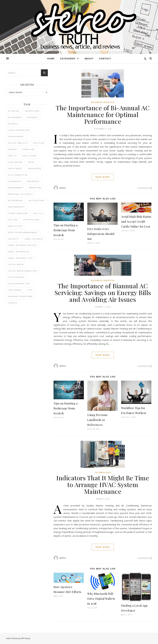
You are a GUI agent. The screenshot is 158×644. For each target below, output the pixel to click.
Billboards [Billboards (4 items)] (15, 117)
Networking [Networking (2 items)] (16, 200)
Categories (68, 58)
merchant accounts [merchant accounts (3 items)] (21, 194)
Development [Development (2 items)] (16, 136)
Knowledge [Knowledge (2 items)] (35, 168)
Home (51, 58)
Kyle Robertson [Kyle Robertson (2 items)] (18, 175)
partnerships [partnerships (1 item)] (17, 207)
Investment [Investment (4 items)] (15, 168)
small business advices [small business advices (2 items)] (23, 245)
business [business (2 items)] (33, 117)
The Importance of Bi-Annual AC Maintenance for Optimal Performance (103, 114)
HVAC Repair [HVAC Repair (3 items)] (15, 162)
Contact (105, 58)
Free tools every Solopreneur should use (101, 234)
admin (63, 188)
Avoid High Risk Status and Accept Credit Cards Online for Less (136, 222)
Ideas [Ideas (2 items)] (31, 162)
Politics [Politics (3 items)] (38, 213)
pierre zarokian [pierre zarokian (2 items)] (18, 213)
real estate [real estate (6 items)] (16, 226)
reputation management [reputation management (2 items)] (23, 232)
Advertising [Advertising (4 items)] (32, 111)
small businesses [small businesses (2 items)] (19, 252)
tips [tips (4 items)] (30, 290)
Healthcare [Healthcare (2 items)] (29, 156)
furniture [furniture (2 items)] (29, 149)
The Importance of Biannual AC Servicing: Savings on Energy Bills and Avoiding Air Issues (103, 292)
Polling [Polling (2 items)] (13, 220)
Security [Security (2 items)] (14, 239)
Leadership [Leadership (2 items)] (15, 181)
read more (103, 177)
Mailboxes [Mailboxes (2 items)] (33, 181)
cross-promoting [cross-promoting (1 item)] (19, 130)
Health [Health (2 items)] (13, 156)
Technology (103, 473)
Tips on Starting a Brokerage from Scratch (65, 230)
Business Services (103, 102)
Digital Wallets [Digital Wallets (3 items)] (18, 143)
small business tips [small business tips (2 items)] (21, 258)
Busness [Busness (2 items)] (13, 124)
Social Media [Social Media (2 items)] (16, 264)
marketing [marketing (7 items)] (35, 188)
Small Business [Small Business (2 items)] (34, 239)
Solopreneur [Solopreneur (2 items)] (16, 277)
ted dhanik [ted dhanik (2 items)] (15, 290)
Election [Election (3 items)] (39, 143)
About (89, 58)
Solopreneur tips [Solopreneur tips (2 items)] (19, 284)
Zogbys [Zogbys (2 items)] (13, 303)
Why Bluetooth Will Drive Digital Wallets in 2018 (101, 599)
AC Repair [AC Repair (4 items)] (14, 111)
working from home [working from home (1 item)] (20, 296)
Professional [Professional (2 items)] (32, 220)
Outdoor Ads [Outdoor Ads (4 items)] (37, 200)
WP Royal (26, 638)
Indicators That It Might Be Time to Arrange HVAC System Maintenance (103, 484)
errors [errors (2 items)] (13, 149)
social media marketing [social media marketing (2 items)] (23, 271)
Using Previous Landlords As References (97, 420)
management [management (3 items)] (16, 188)
